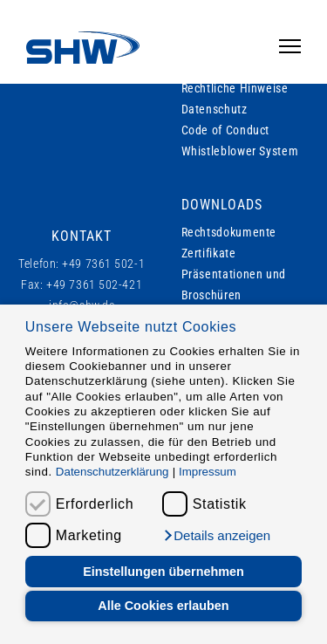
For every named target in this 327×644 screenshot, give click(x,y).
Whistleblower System (240, 151)
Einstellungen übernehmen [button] (163, 572)
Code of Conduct (226, 130)
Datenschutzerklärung (112, 472)
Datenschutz (215, 109)
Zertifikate (209, 253)
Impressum (208, 472)
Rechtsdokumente (229, 232)
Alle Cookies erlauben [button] (163, 606)
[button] (216, 536)
